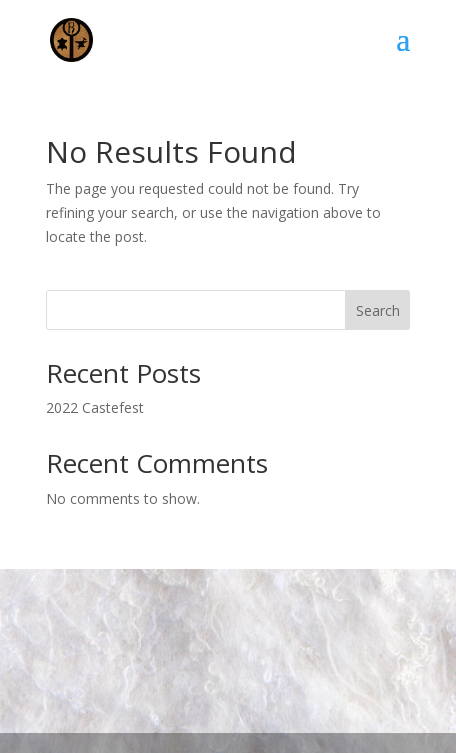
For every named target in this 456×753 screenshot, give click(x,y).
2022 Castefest (95, 407)
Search (378, 310)
